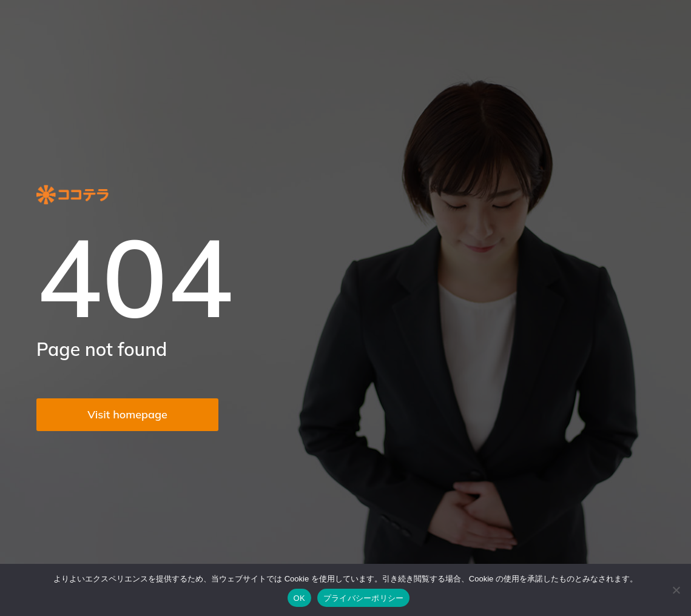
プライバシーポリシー (364, 598)
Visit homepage (127, 414)
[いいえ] (676, 590)
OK (299, 598)
